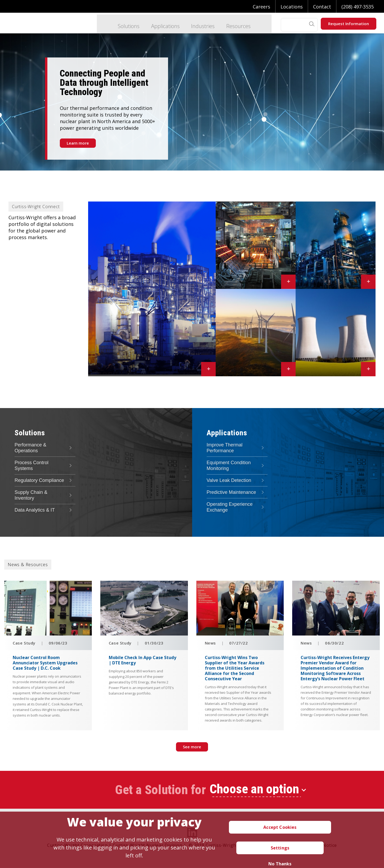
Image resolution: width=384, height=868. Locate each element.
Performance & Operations (30, 448)
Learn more (78, 143)
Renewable (250, 370)
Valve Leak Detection (229, 480)
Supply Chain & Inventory (31, 495)
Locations (292, 7)
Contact (322, 7)
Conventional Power (131, 370)
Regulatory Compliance (39, 480)
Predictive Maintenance (231, 492)
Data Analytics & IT (35, 510)
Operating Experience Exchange (230, 507)
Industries (197, 25)
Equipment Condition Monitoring (229, 466)
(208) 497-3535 (358, 7)
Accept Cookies (280, 827)
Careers (261, 7)
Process (328, 283)
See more (192, 747)
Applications (159, 25)
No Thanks (280, 864)
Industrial (250, 283)
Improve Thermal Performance (225, 448)
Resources (234, 25)
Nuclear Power (336, 370)
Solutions (121, 25)
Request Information (349, 24)
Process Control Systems (31, 466)
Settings (280, 848)
